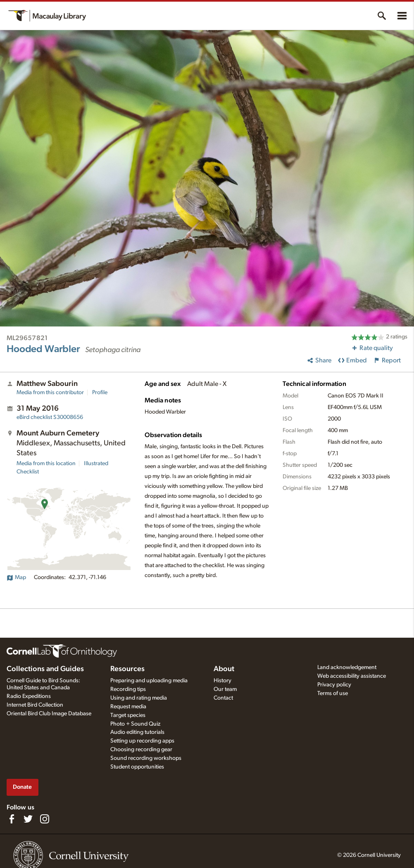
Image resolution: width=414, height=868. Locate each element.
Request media (128, 707)
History (222, 681)
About (224, 669)
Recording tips (128, 689)
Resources (127, 669)
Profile (100, 393)
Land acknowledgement (347, 667)
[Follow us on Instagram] (45, 819)
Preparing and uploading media (149, 681)
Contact (223, 698)
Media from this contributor (50, 393)
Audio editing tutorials (137, 732)
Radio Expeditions (29, 696)
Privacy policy (334, 685)
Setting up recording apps (142, 741)
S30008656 (50, 417)
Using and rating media (139, 698)
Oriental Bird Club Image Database (49, 714)
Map (16, 577)
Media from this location (46, 464)
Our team (225, 689)
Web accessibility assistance (352, 676)
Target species (128, 715)
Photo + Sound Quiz (135, 724)
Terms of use (333, 693)
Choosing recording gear (141, 750)
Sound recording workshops (146, 758)
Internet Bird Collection (35, 705)
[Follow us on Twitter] (28, 819)
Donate (22, 787)
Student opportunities (137, 767)
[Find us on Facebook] (12, 819)
